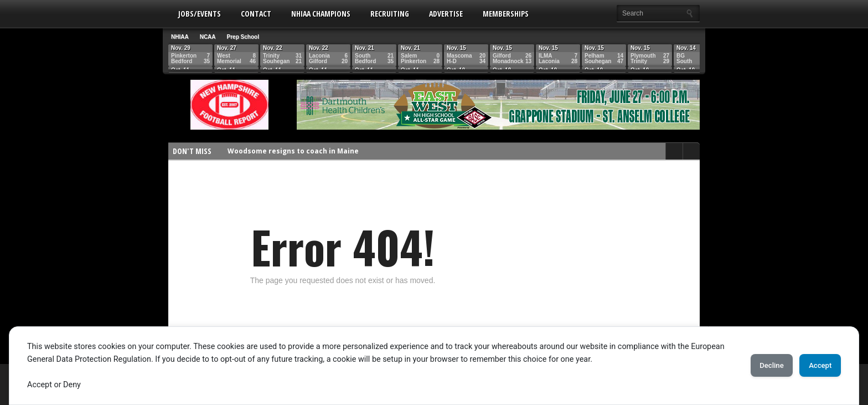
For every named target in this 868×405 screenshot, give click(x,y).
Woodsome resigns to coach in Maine (293, 151)
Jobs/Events (200, 14)
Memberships (506, 14)
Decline (757, 366)
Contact (256, 14)
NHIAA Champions (321, 14)
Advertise (446, 14)
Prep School (243, 37)
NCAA (208, 37)
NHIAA (180, 37)
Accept (815, 366)
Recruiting (390, 14)
